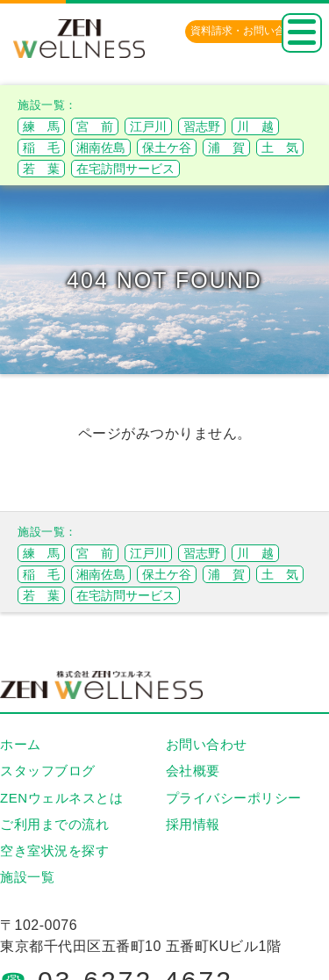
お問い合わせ (207, 744)
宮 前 (95, 126)
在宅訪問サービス (125, 169)
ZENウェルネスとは (61, 798)
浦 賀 (226, 148)
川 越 (255, 126)
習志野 (202, 126)
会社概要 (193, 771)
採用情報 (193, 824)
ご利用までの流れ (54, 824)
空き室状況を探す (54, 850)
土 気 (280, 148)
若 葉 (41, 169)
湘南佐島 (101, 148)
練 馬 (41, 126)
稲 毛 (41, 148)
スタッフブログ (48, 771)
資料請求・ (248, 31)
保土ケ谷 (167, 148)
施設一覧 (27, 877)
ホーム (21, 744)
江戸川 (148, 126)
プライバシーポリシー (234, 798)
